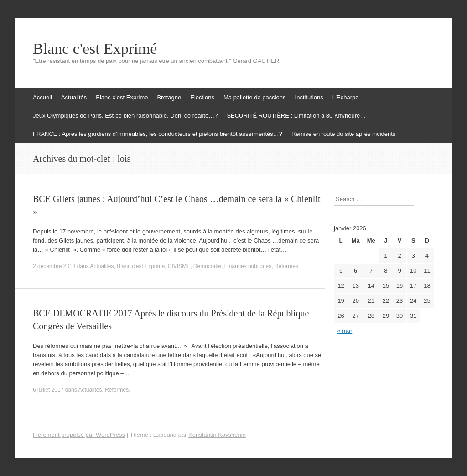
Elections (202, 97)
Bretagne (169, 97)
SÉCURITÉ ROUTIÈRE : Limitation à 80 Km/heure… (296, 116)
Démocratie (207, 266)
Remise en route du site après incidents (343, 134)
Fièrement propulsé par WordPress (79, 435)
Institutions (309, 97)
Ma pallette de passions (255, 97)
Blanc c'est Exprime (141, 266)
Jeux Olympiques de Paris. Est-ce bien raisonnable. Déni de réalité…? (125, 116)
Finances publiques (248, 266)
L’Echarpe (346, 97)
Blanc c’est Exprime (122, 97)
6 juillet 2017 (48, 390)
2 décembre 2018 (54, 266)
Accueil (42, 97)
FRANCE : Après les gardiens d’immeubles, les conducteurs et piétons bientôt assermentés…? (158, 134)
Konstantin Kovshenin (217, 435)
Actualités (74, 97)
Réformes (286, 266)
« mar (345, 331)
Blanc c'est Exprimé (95, 49)
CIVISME (179, 266)
